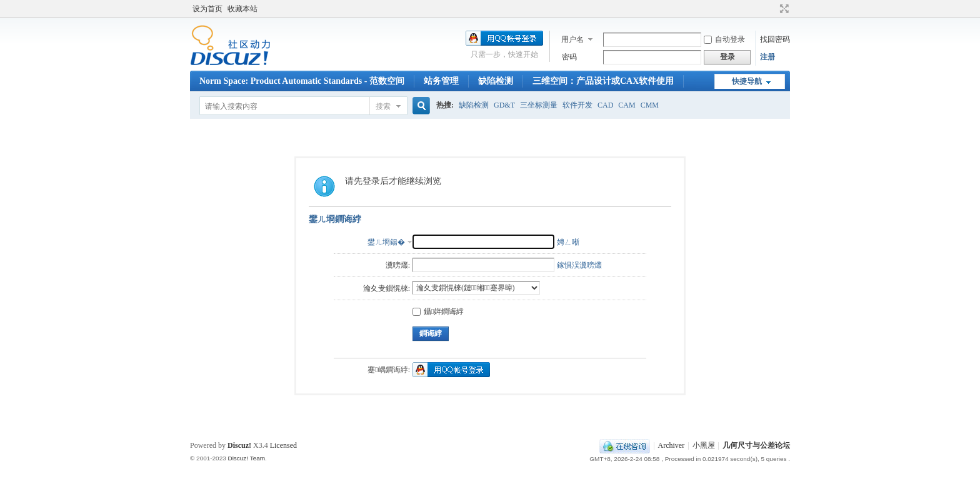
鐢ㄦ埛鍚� (386, 242)
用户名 (572, 39)
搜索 (383, 106)
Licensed (283, 445)
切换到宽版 (783, 9)
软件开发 (577, 105)
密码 (569, 57)
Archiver (672, 445)
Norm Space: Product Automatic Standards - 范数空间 (302, 81)
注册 (767, 57)
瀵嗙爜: (398, 265)
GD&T (504, 105)
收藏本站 (242, 9)
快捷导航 (747, 81)
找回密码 (775, 39)
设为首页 (207, 9)
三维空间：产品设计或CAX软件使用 (603, 81)
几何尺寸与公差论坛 (756, 445)
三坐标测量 (539, 105)
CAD (605, 105)
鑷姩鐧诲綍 (438, 311)
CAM (627, 105)
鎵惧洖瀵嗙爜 (579, 265)
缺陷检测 (496, 81)
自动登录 (724, 39)
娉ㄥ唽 (568, 242)
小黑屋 (704, 445)
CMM (650, 105)
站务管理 (441, 81)
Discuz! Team (246, 458)
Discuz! (239, 445)
